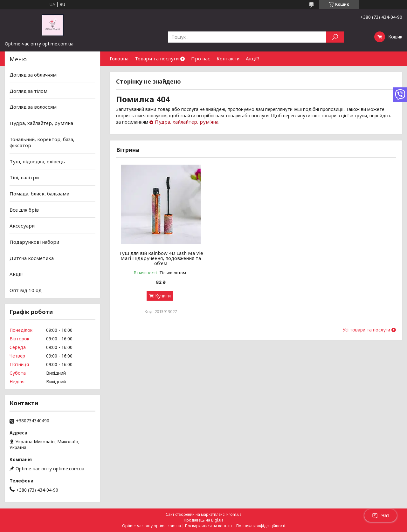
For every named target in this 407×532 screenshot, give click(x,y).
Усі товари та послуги (366, 330)
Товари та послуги (157, 58)
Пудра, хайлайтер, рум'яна (187, 122)
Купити (163, 296)
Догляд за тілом (28, 91)
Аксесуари (22, 226)
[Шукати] (335, 37)
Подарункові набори (34, 242)
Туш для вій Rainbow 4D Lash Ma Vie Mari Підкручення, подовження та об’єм (161, 258)
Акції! (252, 58)
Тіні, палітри (24, 177)
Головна (119, 58)
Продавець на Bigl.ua (204, 520)
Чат (381, 515)
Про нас (201, 58)
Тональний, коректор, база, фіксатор (42, 142)
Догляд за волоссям (33, 107)
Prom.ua (234, 514)
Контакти (228, 58)
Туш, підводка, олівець (37, 161)
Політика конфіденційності (261, 526)
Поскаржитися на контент (209, 526)
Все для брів (24, 210)
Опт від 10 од (26, 290)
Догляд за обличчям (33, 75)
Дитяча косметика (32, 258)
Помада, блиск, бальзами (39, 194)
